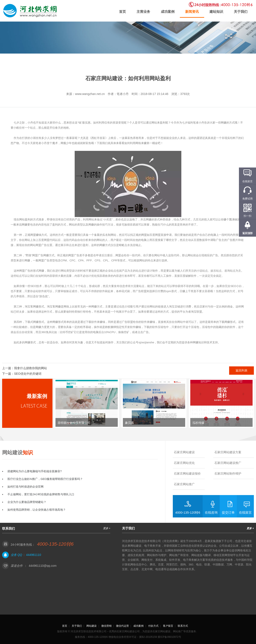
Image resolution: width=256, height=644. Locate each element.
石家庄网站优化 (184, 463)
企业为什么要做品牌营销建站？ (27, 502)
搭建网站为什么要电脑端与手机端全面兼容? (35, 471)
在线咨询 (211, 512)
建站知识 (216, 12)
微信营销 (106, 626)
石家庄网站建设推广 (228, 463)
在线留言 (245, 512)
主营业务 (143, 12)
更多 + (107, 528)
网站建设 (92, 626)
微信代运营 (122, 626)
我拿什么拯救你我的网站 (31, 368)
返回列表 (241, 370)
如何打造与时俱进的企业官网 (25, 487)
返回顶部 (247, 233)
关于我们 (241, 12)
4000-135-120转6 (188, 512)
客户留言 (168, 626)
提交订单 (228, 512)
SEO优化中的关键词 (28, 374)
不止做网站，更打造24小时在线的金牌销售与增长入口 (41, 494)
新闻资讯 (192, 12)
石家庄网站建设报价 (187, 474)
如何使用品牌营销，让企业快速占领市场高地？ (37, 510)
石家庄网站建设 (184, 452)
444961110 (33, 555)
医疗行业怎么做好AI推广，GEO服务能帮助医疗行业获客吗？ (45, 479)
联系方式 (183, 626)
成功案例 (168, 12)
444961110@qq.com (43, 566)
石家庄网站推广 (184, 484)
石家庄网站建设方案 (228, 452)
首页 (122, 12)
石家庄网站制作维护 (228, 474)
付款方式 (153, 626)
